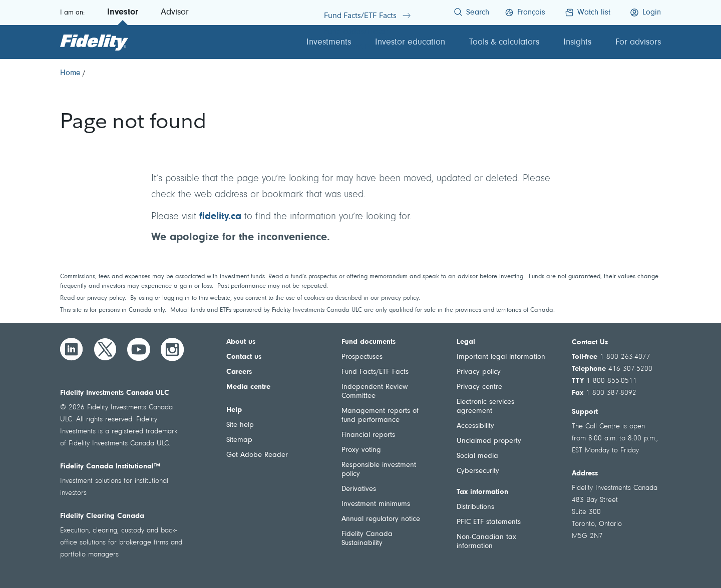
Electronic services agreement (485, 407)
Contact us (244, 357)
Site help (240, 425)
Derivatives (359, 489)
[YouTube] (139, 349)
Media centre (248, 387)
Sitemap (239, 440)
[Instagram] (172, 349)
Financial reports (368, 435)
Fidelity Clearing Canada (102, 516)
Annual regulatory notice (381, 519)
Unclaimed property (489, 441)
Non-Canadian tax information (486, 542)
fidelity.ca (220, 217)
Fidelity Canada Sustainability (367, 539)
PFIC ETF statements (489, 522)
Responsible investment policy (379, 470)
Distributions (475, 507)
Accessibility (475, 426)
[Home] (70, 73)
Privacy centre (479, 387)
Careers (239, 372)
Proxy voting (361, 450)
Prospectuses (362, 357)
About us (241, 342)
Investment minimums (376, 504)
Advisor (175, 13)
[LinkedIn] (72, 349)
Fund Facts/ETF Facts (375, 372)
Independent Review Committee (375, 392)
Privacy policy (479, 372)
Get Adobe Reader (257, 455)
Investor (123, 13)
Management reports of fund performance (380, 416)
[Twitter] (105, 349)
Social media (477, 456)
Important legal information (501, 357)
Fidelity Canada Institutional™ (110, 467)
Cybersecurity (478, 471)
